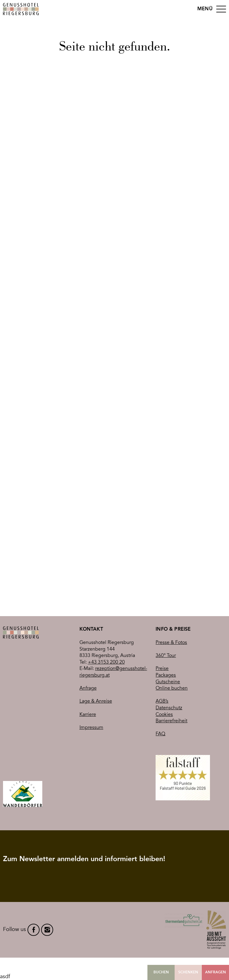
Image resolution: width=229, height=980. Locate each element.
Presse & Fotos (171, 642)
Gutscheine (168, 682)
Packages (166, 675)
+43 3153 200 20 (106, 662)
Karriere (88, 714)
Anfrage (88, 688)
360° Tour (166, 655)
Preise (162, 668)
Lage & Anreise (96, 701)
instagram (47, 930)
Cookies (164, 714)
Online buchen (172, 688)
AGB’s (162, 701)
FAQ (160, 734)
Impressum (91, 727)
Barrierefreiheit (171, 721)
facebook (34, 930)
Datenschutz (169, 708)
